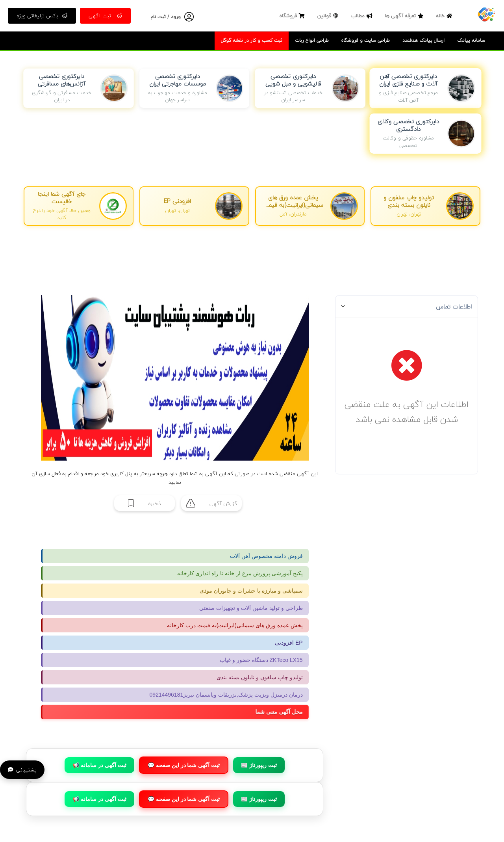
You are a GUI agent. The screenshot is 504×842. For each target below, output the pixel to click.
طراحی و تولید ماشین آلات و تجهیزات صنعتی (251, 608)
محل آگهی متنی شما (283, 712)
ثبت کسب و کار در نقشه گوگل (252, 40)
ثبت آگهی (105, 16)
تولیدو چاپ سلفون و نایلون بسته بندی (259, 677)
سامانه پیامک (471, 40)
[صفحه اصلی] (486, 14)
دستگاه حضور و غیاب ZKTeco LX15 (261, 660)
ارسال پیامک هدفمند (423, 40)
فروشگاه (293, 16)
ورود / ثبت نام (166, 17)
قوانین (329, 16)
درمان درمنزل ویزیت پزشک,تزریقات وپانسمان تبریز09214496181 (226, 695)
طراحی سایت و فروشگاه (366, 40)
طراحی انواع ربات (312, 40)
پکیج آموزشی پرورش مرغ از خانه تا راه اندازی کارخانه (240, 573)
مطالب (362, 16)
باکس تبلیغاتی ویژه (42, 16)
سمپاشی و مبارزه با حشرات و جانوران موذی (251, 591)
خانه (445, 16)
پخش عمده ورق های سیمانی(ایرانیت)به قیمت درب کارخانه (235, 625)
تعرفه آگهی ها (405, 16)
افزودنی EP (289, 643)
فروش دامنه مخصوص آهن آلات (266, 556)
